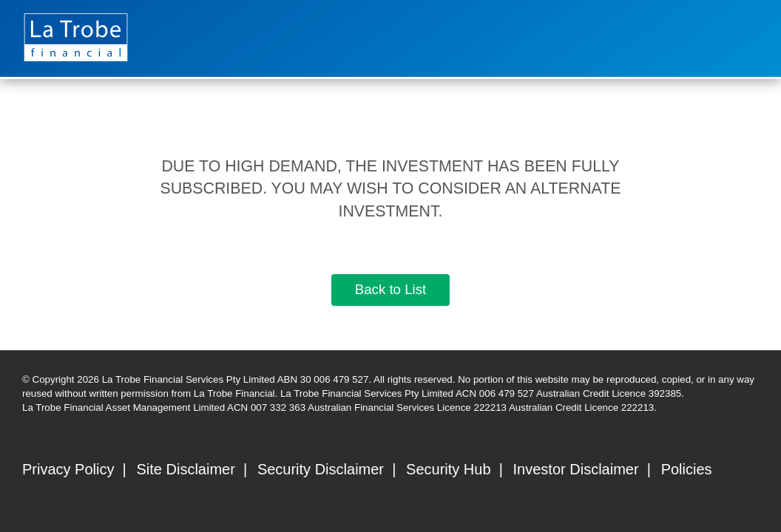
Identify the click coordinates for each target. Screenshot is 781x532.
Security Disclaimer (321, 469)
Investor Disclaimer (576, 469)
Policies (687, 469)
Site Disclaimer (186, 469)
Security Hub (449, 469)
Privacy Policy (68, 469)
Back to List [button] (390, 289)
